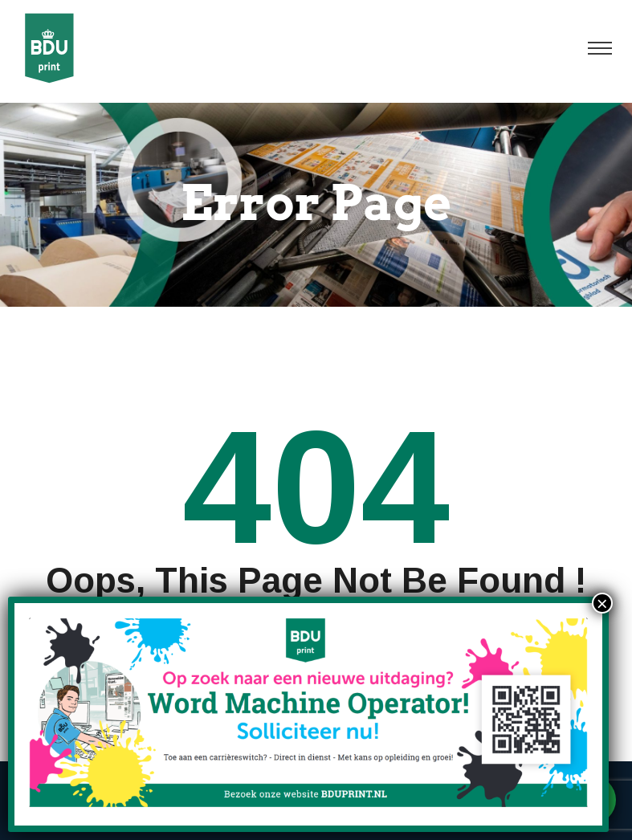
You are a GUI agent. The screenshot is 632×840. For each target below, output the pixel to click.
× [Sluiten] (602, 603)
